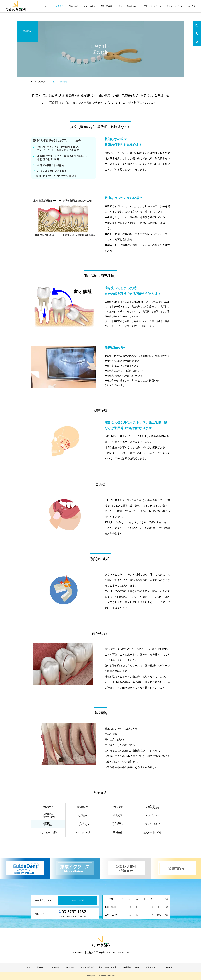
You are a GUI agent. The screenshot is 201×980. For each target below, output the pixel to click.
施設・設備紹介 (107, 6)
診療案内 (59, 6)
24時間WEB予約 (78, 900)
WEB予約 (192, 6)
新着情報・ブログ (174, 6)
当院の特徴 (73, 6)
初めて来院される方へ (129, 6)
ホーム (47, 6)
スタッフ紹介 (89, 6)
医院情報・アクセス (153, 6)
